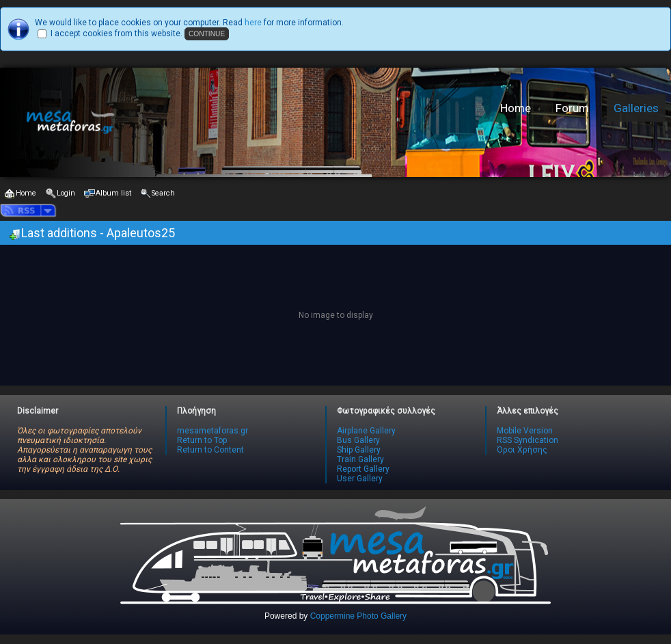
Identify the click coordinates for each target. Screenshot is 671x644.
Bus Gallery (358, 440)
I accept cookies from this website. (117, 33)
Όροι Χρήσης (522, 450)
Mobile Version (525, 431)
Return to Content (210, 450)
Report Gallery (363, 469)
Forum (572, 108)
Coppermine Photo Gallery (358, 616)
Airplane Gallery (366, 431)
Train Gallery (360, 459)
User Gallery (360, 479)
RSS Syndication (528, 440)
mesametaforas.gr (213, 431)
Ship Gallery (359, 450)
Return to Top (202, 440)
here (253, 23)
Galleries (636, 108)
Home (516, 108)
